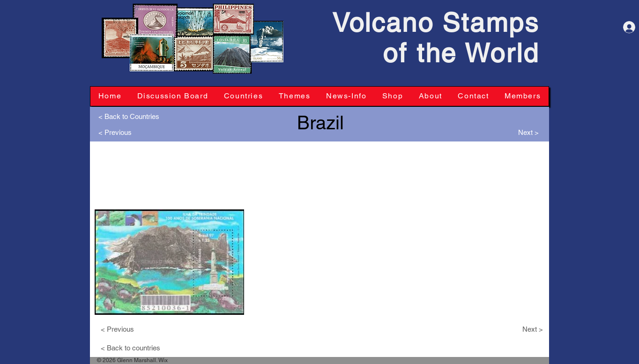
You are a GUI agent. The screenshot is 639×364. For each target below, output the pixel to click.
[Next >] (526, 132)
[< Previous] (117, 132)
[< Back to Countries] (129, 116)
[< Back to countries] (134, 348)
